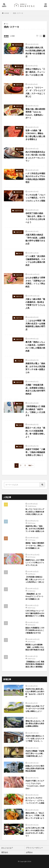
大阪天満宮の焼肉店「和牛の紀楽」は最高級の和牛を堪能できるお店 (35, 239)
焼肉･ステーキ (18, 13)
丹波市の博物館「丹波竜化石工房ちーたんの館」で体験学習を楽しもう (35, 753)
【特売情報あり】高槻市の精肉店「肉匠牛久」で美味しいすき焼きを (35, 411)
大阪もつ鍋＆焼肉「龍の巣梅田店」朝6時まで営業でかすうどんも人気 (35, 303)
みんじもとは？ (7, 848)
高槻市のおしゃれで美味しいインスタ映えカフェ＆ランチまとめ (35, 563)
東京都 (20, 128)
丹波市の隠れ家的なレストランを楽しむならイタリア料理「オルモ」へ (35, 738)
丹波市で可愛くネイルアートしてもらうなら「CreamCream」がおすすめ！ (35, 785)
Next (30, 465)
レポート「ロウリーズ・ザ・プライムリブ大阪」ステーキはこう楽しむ (35, 92)
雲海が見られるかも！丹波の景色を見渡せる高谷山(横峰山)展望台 (35, 724)
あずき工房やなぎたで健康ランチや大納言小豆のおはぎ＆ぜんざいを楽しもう (35, 832)
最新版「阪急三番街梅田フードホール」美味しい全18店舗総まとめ (35, 546)
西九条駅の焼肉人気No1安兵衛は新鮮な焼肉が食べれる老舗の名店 (35, 52)
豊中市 (20, 253)
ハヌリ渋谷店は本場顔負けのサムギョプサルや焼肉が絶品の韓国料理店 (35, 178)
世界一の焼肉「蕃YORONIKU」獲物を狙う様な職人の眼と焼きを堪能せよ (35, 135)
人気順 (12, 36)
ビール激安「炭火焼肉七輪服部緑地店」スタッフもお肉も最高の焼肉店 (35, 261)
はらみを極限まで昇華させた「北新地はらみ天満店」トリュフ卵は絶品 (35, 282)
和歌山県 (20, 66)
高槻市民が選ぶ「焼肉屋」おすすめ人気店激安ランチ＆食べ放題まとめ (35, 368)
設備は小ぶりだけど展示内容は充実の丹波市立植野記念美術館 (35, 768)
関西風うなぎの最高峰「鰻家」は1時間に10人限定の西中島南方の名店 (35, 647)
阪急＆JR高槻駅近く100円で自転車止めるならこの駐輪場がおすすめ (35, 630)
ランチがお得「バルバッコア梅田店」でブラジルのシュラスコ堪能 (35, 198)
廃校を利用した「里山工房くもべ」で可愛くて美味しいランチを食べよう (35, 815)
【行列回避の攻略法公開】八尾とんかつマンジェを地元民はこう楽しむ (35, 579)
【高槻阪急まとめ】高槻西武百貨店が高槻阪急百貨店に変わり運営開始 (35, 664)
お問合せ (29, 852)
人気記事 (20, 361)
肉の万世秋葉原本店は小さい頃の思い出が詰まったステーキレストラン (35, 156)
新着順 (6, 36)
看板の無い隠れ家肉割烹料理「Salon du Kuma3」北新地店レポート (35, 113)
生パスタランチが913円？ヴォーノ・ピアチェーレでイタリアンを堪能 (35, 800)
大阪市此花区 (18, 45)
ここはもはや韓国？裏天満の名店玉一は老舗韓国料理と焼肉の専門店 (35, 325)
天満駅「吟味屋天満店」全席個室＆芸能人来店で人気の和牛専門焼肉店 (35, 389)
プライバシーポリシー (34, 848)
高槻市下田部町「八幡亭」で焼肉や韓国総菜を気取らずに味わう (35, 452)
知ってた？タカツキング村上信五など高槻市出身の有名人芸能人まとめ (35, 512)
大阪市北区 (19, 85)
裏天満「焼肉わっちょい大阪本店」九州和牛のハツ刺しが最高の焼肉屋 (35, 346)
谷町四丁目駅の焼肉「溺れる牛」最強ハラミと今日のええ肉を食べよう (35, 218)
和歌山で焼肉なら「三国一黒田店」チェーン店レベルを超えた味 (35, 72)
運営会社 (5, 852)
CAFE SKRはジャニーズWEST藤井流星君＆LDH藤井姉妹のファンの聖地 (35, 613)
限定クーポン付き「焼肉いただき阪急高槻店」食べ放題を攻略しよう (35, 432)
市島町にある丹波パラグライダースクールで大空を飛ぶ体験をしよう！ (35, 709)
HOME (7, 13)
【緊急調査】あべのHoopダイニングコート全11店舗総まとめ (34, 596)
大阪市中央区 (18, 211)
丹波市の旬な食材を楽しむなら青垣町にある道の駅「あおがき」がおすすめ (35, 693)
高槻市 (20, 404)
